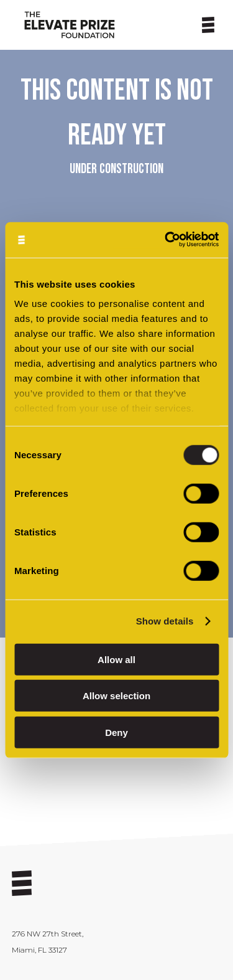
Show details (165, 621)
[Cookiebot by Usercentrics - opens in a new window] (166, 240)
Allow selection (116, 696)
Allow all (116, 659)
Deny (116, 732)
